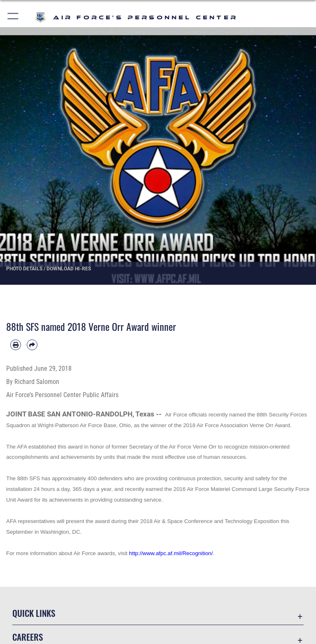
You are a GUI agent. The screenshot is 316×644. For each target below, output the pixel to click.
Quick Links (34, 613)
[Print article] (16, 345)
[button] (13, 17)
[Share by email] (32, 345)
